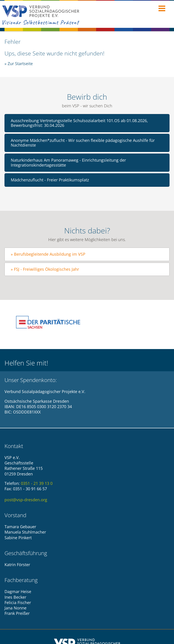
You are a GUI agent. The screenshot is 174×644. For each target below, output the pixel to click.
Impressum (20, 602)
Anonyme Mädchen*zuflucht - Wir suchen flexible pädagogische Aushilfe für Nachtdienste (83, 143)
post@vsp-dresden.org (26, 499)
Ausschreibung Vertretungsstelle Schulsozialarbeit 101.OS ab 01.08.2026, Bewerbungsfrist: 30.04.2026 (79, 123)
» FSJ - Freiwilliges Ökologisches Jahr (45, 269)
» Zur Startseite (19, 64)
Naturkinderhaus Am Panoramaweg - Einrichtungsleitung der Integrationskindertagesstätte (68, 163)
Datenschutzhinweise (55, 602)
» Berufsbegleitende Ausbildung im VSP (48, 254)
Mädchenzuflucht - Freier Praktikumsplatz (50, 180)
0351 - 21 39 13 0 (37, 482)
